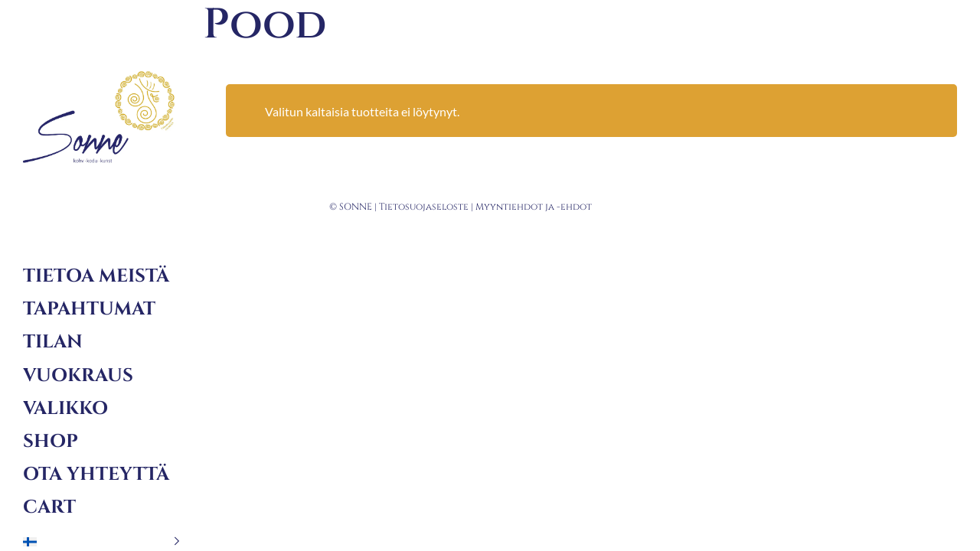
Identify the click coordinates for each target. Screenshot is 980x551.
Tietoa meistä (96, 276)
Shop (51, 442)
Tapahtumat (89, 309)
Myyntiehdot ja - (518, 207)
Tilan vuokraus (78, 359)
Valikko (65, 409)
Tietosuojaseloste (424, 207)
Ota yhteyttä (96, 474)
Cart (49, 507)
